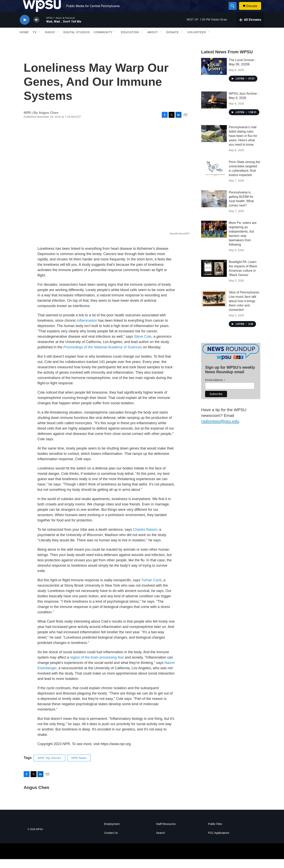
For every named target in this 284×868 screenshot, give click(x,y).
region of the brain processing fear (97, 666)
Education (130, 41)
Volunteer (197, 41)
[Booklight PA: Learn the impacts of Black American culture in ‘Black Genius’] (214, 277)
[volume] (36, 29)
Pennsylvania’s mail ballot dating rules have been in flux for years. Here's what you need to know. (243, 145)
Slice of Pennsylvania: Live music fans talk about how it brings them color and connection (244, 310)
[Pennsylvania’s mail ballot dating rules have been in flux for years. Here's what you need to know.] (214, 142)
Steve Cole (143, 345)
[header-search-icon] (234, 10)
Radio (50, 41)
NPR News (79, 767)
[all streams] (250, 29)
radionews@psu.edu (220, 430)
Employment (112, 833)
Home (24, 41)
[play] (25, 29)
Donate (254, 10)
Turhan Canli (151, 589)
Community (103, 41)
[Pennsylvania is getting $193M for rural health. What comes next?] (214, 208)
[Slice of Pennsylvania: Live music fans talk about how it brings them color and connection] (214, 308)
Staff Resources (166, 833)
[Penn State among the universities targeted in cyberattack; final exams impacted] (214, 177)
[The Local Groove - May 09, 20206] (214, 75)
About (153, 41)
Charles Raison (145, 538)
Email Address (215, 389)
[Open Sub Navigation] (40, 41)
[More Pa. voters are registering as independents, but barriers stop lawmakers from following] (214, 238)
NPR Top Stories (50, 767)
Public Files (215, 833)
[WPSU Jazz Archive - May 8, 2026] (214, 109)
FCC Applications (219, 842)
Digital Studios (77, 41)
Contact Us (111, 842)
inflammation (87, 329)
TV (35, 41)
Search (160, 842)
